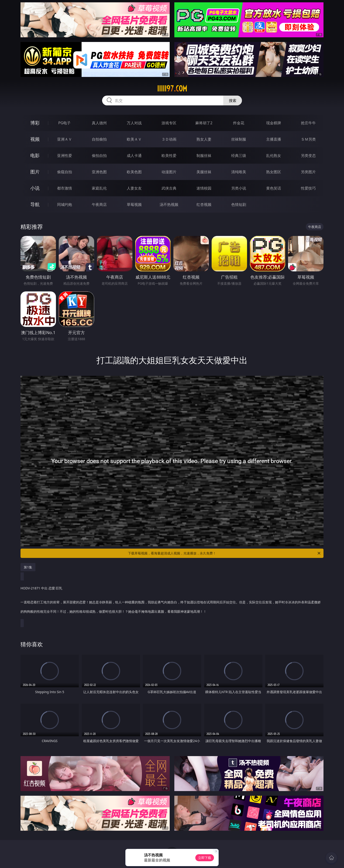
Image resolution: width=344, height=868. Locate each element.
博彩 (35, 123)
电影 (35, 155)
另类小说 (239, 188)
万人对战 (134, 123)
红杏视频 (204, 204)
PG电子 (64, 123)
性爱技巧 (308, 188)
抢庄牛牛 (308, 123)
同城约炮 (65, 204)
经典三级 (239, 156)
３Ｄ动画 (169, 139)
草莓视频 (134, 204)
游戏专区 (169, 123)
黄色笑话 (274, 188)
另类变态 (308, 156)
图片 (35, 172)
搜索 (233, 100)
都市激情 (65, 188)
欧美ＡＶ (134, 139)
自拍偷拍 (99, 139)
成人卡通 (134, 156)
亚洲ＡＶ (65, 139)
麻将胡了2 (204, 123)
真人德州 (99, 123)
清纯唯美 (239, 172)
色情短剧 (239, 204)
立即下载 (205, 858)
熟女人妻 (204, 139)
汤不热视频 (169, 204)
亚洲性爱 (65, 156)
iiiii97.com (172, 89)
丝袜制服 (239, 139)
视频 (35, 139)
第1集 (28, 567)
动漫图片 (169, 172)
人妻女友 (134, 188)
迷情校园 (204, 188)
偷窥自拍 (65, 172)
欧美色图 (134, 172)
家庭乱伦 (99, 188)
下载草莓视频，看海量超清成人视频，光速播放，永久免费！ (225, 553)
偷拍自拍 (99, 156)
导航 (35, 204)
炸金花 (239, 123)
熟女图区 (274, 172)
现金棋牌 (274, 123)
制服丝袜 (204, 156)
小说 (35, 188)
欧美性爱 (169, 156)
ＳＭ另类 (308, 139)
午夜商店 (99, 204)
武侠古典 (169, 188)
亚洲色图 (99, 172)
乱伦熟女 (274, 156)
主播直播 (274, 139)
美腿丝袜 (204, 172)
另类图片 (308, 172)
